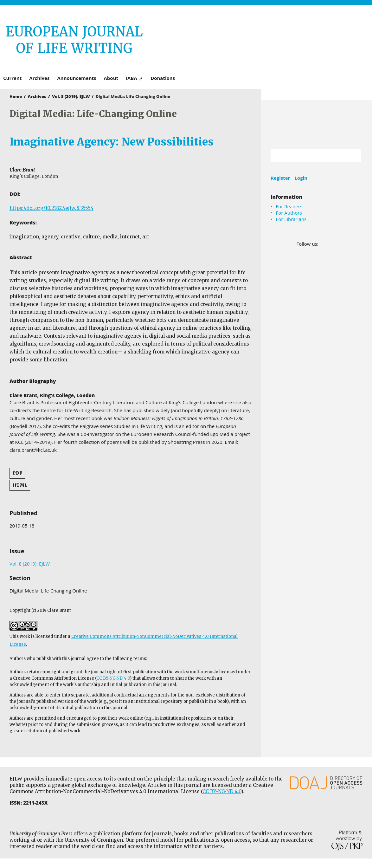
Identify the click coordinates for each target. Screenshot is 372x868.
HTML (20, 485)
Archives (39, 78)
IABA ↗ (134, 78)
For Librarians (291, 219)
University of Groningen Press (277, 38)
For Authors (289, 213)
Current (12, 78)
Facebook (324, 244)
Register (280, 178)
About (111, 78)
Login (301, 178)
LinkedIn (333, 244)
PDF (17, 473)
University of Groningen (317, 125)
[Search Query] (308, 156)
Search (353, 156)
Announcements (77, 78)
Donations (163, 78)
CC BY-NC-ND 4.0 (113, 678)
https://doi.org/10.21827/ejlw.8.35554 (51, 208)
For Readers (289, 206)
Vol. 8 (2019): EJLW (71, 96)
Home (16, 96)
